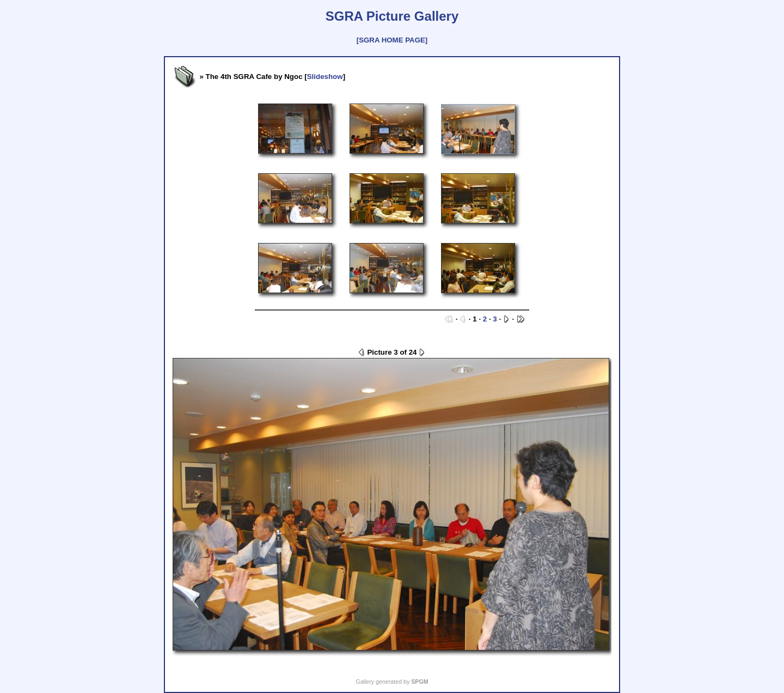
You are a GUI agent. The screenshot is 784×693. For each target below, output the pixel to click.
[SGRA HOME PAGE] (392, 40)
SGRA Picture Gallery (392, 16)
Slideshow (325, 77)
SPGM (419, 682)
